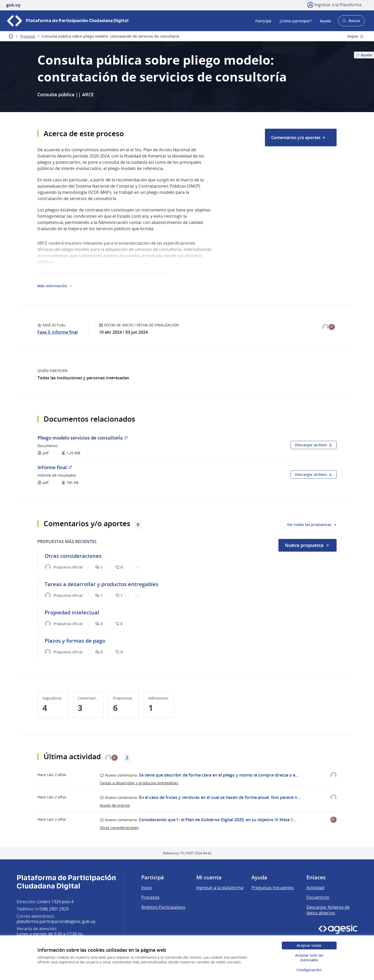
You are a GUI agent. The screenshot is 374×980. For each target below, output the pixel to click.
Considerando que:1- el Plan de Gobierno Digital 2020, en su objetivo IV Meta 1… (218, 820)
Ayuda (325, 21)
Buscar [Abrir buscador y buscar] (351, 22)
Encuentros (318, 897)
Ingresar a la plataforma (220, 888)
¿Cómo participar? (295, 21)
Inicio (146, 888)
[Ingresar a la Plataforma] (334, 5)
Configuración (309, 970)
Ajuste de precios (115, 805)
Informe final (58, 467)
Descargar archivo (314, 445)
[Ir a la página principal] (67, 21)
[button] (55, 286)
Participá (263, 21)
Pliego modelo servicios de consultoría (83, 438)
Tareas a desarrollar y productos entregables (139, 783)
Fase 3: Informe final (58, 332)
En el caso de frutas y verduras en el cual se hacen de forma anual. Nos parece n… (220, 797)
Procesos (28, 36)
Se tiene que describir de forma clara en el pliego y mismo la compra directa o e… (219, 775)
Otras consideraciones (119, 828)
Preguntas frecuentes (273, 888)
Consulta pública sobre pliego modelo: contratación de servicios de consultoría (111, 36)
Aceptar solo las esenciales (309, 958)
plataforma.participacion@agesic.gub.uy (56, 921)
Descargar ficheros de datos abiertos (328, 910)
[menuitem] (301, 138)
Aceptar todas (309, 945)
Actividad (315, 888)
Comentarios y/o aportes (298, 138)
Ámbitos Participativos (163, 907)
